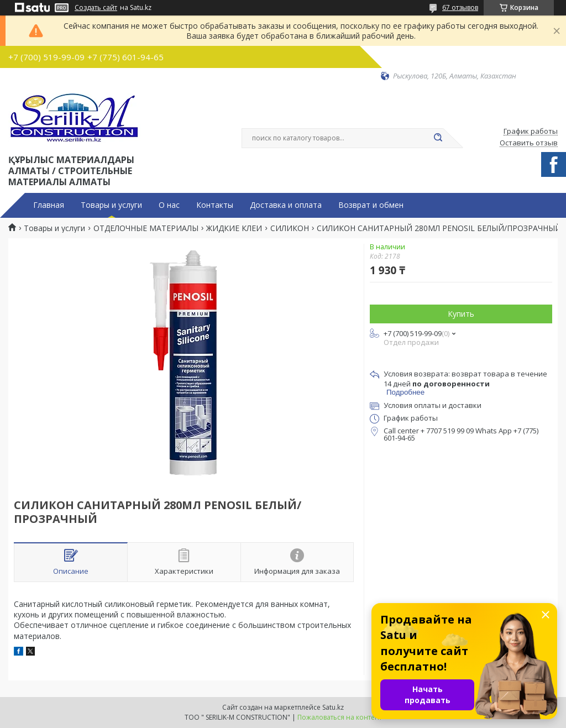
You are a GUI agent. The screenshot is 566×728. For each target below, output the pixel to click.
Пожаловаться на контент (340, 717)
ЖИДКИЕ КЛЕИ (234, 228)
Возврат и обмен (371, 205)
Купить (461, 314)
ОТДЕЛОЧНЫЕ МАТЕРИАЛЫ (146, 228)
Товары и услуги (111, 205)
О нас (169, 205)
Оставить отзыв (529, 143)
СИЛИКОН (290, 228)
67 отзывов (460, 7)
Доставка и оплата (286, 205)
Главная (49, 205)
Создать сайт (96, 8)
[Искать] (438, 138)
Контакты (215, 205)
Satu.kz (333, 707)
